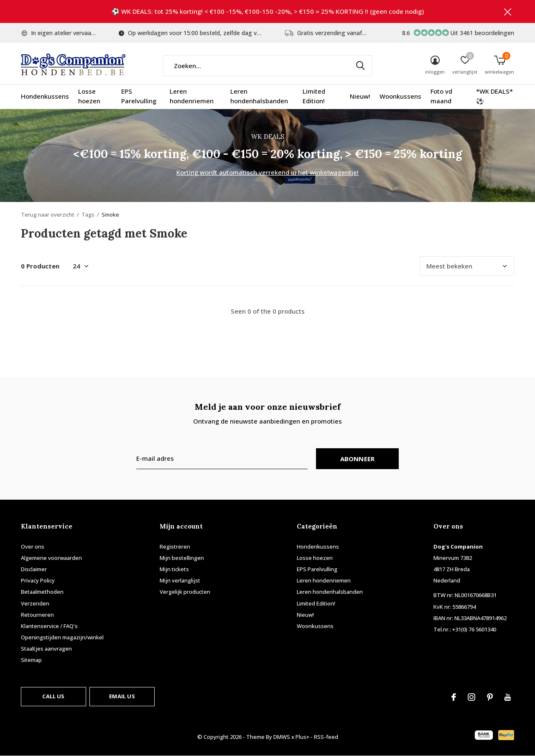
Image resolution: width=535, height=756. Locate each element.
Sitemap (31, 660)
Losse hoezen (89, 96)
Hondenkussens (45, 96)
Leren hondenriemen (192, 96)
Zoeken (360, 66)
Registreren (175, 547)
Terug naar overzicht (48, 215)
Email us (122, 696)
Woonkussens (400, 96)
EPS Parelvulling (139, 96)
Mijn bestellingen (182, 558)
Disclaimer (34, 569)
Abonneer (358, 459)
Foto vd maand (441, 96)
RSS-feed (326, 737)
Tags (88, 215)
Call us (53, 696)
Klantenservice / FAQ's (49, 626)
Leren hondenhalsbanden (259, 96)
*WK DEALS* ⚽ (494, 96)
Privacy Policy (38, 580)
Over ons (33, 547)
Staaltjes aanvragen (46, 649)
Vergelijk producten (185, 592)
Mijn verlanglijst (180, 580)
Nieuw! (360, 96)
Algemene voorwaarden (51, 558)
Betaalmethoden (42, 592)
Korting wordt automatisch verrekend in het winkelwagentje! (267, 172)
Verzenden (35, 603)
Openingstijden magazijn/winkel (62, 637)
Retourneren (37, 615)
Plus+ (302, 737)
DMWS (282, 737)
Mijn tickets (174, 569)
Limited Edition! (314, 96)
